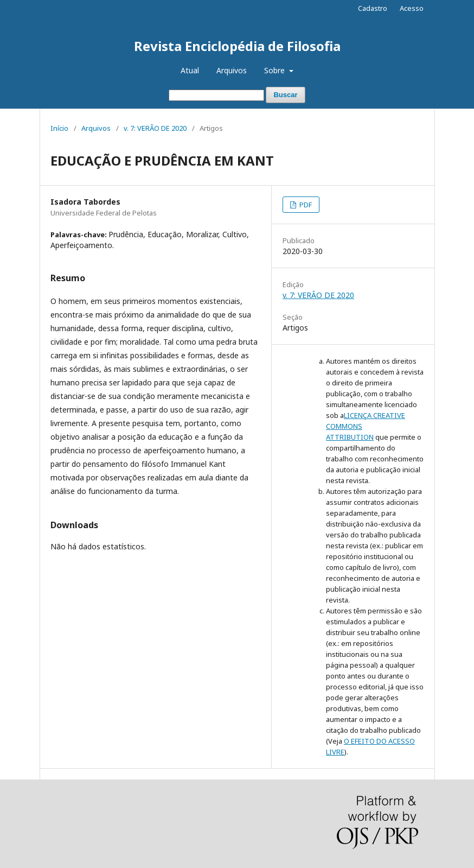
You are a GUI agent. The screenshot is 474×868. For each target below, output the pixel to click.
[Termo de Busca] (216, 95)
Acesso (412, 8)
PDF (305, 205)
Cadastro (373, 8)
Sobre (276, 70)
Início (59, 128)
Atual (190, 70)
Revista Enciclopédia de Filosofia (237, 46)
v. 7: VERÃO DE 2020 (155, 128)
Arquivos (232, 70)
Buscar (285, 95)
